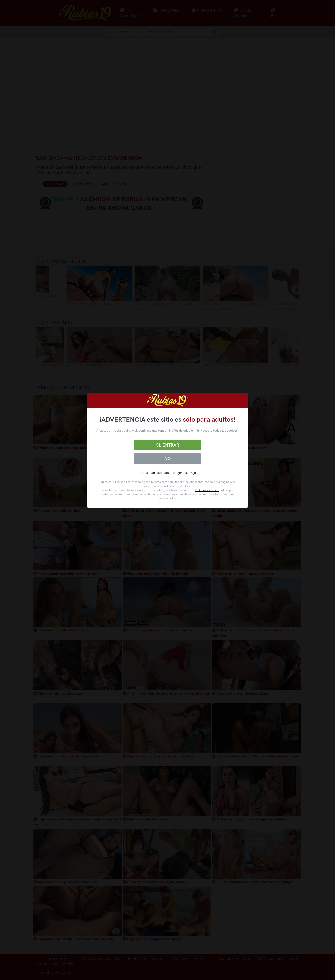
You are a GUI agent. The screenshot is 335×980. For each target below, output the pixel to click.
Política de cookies (207, 490)
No (167, 459)
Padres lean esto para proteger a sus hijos (167, 473)
